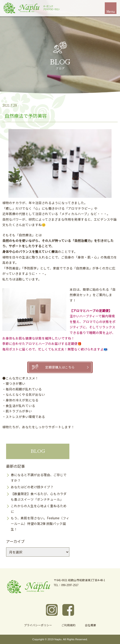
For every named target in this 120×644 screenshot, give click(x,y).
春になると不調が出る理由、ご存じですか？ (39, 478)
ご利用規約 (68, 625)
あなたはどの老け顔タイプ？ (32, 487)
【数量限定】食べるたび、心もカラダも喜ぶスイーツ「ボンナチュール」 (39, 496)
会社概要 (90, 625)
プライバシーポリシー (38, 625)
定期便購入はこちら (60, 367)
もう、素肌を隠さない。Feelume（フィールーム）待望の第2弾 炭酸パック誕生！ (40, 523)
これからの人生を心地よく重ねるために (39, 509)
